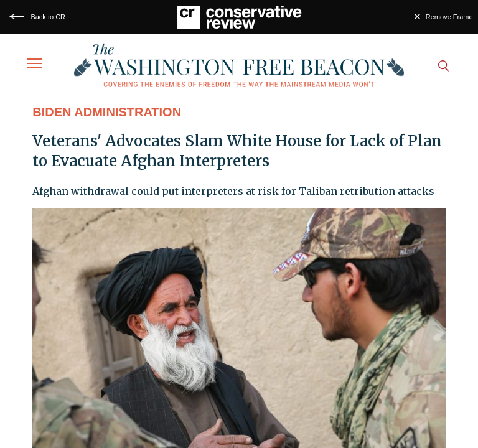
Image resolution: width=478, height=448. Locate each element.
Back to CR (48, 17)
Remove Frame (449, 17)
